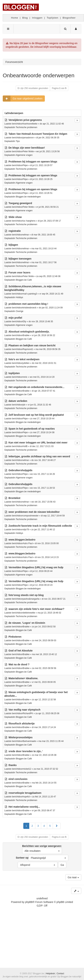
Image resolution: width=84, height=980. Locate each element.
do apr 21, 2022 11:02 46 (52, 124)
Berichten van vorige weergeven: (42, 849)
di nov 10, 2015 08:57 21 (54, 599)
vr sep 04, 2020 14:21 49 (51, 294)
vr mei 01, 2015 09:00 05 (44, 682)
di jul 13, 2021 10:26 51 (41, 193)
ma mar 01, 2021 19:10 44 (44, 249)
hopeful (26, 797)
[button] (57, 826)
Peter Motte (28, 151)
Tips (18, 141)
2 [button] (32, 826)
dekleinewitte (29, 613)
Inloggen (37, 18)
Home (15, 18)
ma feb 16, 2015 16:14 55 (44, 783)
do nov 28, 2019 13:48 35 (41, 322)
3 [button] (38, 826)
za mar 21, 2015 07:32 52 (46, 769)
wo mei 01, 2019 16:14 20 (42, 377)
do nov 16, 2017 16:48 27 (43, 460)
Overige (20, 311)
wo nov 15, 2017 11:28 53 (43, 488)
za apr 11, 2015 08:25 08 (47, 713)
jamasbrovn (28, 138)
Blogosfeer (69, 18)
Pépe (25, 165)
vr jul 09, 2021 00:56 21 (48, 207)
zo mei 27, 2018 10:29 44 (42, 419)
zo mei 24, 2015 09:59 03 (44, 640)
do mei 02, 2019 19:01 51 (44, 363)
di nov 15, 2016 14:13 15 (47, 557)
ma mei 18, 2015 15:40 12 (44, 654)
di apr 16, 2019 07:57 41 (44, 391)
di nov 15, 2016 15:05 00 (47, 543)
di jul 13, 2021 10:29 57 (41, 165)
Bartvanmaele (29, 741)
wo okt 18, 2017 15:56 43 (43, 502)
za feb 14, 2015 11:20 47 (44, 797)
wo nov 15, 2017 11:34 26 (43, 474)
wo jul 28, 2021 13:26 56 (48, 151)
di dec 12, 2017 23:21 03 (42, 446)
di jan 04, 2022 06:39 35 (48, 138)
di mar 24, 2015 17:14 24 (44, 727)
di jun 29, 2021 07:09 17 (49, 221)
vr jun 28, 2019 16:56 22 (44, 335)
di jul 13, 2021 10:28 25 (41, 179)
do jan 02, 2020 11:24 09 (51, 308)
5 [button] (50, 826)
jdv (24, 405)
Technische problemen (26, 127)
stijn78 (26, 530)
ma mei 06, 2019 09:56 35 (48, 349)
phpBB (29, 902)
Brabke (26, 335)
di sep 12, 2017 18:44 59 (53, 516)
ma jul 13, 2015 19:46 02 (49, 613)
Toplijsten (53, 18)
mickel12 (27, 769)
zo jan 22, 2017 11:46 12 (43, 530)
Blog (25, 18)
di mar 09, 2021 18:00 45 (43, 235)
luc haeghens (29, 221)
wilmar (26, 235)
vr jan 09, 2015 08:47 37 (44, 811)
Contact (60, 974)
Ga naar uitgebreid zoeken (23, 99)
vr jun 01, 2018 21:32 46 (39, 405)
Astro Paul (28, 543)
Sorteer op (42, 858)
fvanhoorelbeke (30, 124)
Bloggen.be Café (24, 280)
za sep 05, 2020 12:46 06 (48, 276)
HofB (25, 446)
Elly (24, 322)
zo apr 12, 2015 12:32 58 (44, 700)
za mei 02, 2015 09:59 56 (44, 668)
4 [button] (44, 826)
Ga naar (73, 877)
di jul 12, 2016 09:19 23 (41, 585)
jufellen (26, 363)
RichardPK (28, 713)
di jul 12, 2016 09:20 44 (41, 571)
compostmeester (31, 516)
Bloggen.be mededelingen (28, 197)
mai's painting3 (30, 294)
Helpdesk (50, 974)
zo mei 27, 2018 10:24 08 (42, 432)
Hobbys (19, 297)
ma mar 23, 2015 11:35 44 (51, 741)
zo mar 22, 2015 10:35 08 (44, 755)
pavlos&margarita (31, 599)
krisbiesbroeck (30, 308)
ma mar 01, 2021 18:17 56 (44, 262)
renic (25, 377)
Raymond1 (28, 349)
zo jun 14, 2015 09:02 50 (44, 627)
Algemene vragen (24, 155)
